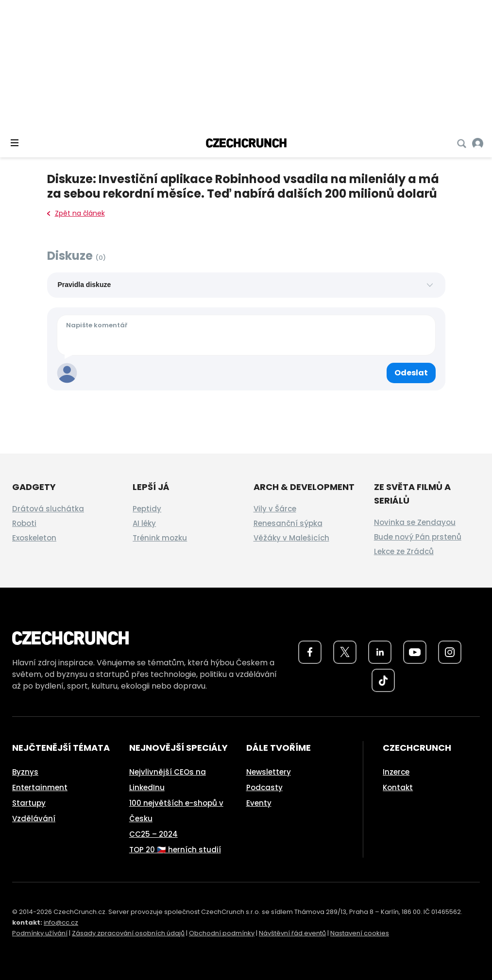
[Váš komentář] (246, 335)
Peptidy (147, 509)
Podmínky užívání (40, 933)
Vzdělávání (34, 819)
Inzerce (396, 772)
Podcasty (264, 787)
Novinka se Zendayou (415, 522)
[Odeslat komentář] (411, 373)
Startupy (29, 803)
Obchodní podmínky (222, 933)
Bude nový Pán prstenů (418, 537)
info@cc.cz (61, 922)
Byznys (25, 772)
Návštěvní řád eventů (292, 933)
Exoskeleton (34, 538)
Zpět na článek (76, 213)
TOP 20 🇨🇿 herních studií (175, 850)
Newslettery (269, 772)
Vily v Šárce (275, 509)
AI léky (144, 523)
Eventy (259, 803)
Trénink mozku (160, 538)
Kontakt (398, 787)
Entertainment (40, 787)
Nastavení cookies (360, 933)
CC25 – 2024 (153, 834)
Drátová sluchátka (48, 509)
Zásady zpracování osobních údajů (128, 933)
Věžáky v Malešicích (291, 538)
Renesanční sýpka (288, 523)
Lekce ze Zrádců (404, 551)
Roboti (24, 523)
